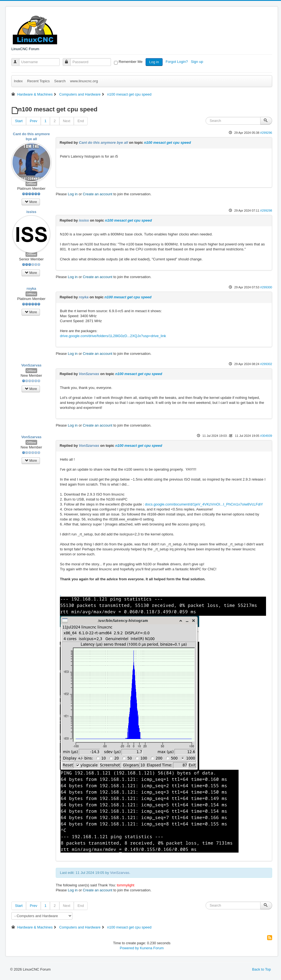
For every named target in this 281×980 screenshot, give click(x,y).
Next (67, 121)
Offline (31, 184)
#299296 (266, 133)
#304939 (266, 436)
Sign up (198, 62)
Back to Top (262, 969)
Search (60, 81)
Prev (33, 121)
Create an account (98, 194)
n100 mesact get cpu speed (167, 143)
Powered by (129, 948)
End (81, 121)
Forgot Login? (177, 62)
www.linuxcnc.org (84, 81)
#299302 (266, 364)
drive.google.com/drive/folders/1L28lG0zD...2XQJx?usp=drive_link (113, 336)
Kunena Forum (152, 948)
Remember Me (131, 62)
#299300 (266, 287)
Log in (154, 62)
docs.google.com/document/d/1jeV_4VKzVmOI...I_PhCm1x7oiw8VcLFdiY (204, 504)
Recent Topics (38, 81)
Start (19, 121)
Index (18, 81)
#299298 (266, 211)
